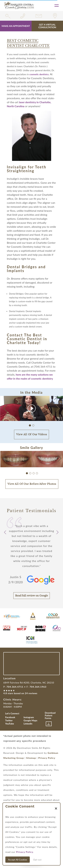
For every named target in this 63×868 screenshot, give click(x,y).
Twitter (9, 720)
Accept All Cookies (18, 860)
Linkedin (28, 724)
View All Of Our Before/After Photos (32, 484)
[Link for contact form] (39, 16)
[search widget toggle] (8, 16)
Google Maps (30, 720)
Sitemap (31, 758)
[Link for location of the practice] (55, 16)
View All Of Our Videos (32, 434)
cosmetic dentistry (39, 74)
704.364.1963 (38, 687)
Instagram (29, 717)
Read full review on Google (32, 596)
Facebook (10, 717)
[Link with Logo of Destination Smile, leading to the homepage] (19, 6)
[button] (58, 408)
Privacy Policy (47, 758)
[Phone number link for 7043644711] (24, 16)
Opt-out (37, 860)
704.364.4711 (15, 687)
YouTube (10, 724)
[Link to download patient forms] (49, 724)
